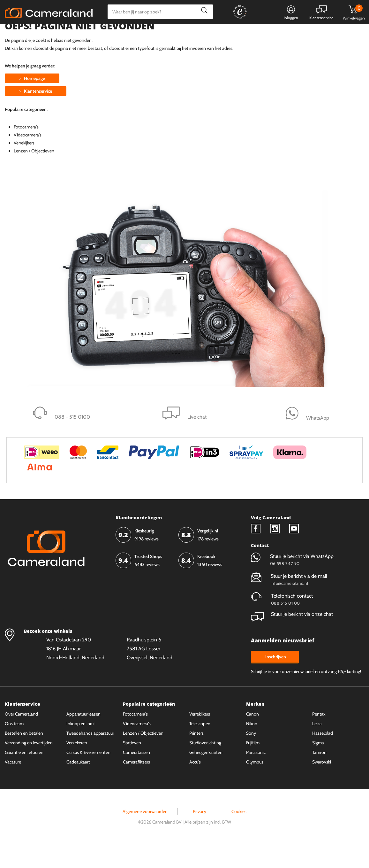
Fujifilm (253, 767)
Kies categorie (28, 33)
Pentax (319, 738)
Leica (317, 748)
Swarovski (322, 786)
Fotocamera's (26, 151)
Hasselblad (323, 757)
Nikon (252, 748)
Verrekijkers (24, 167)
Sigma (318, 767)
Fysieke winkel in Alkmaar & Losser (314, 34)
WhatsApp (255, 34)
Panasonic (256, 776)
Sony (251, 757)
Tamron (319, 776)
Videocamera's (28, 159)
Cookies (239, 835)
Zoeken (203, 12)
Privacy (200, 835)
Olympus (255, 786)
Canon (252, 738)
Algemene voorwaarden (145, 835)
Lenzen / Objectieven (34, 175)
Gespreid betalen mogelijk (207, 34)
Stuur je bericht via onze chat (292, 638)
